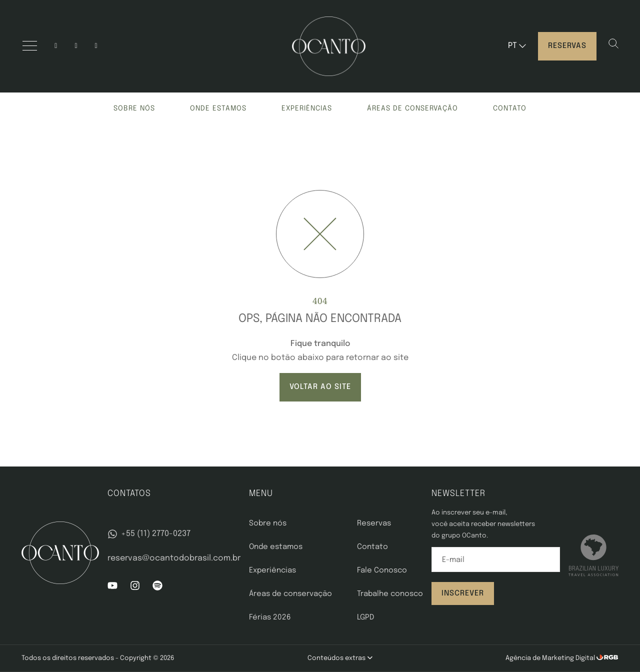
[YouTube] (76, 46)
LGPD (365, 617)
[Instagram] (56, 46)
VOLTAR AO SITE (320, 387)
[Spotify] (157, 588)
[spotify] (96, 46)
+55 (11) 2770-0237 (149, 534)
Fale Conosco (382, 570)
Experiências (307, 108)
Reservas (567, 46)
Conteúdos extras (340, 658)
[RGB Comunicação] (607, 658)
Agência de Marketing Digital (551, 658)
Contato (510, 108)
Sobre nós (134, 108)
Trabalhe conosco (390, 594)
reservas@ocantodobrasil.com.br (174, 558)
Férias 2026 (270, 617)
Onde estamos (218, 108)
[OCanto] (329, 46)
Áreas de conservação (412, 108)
